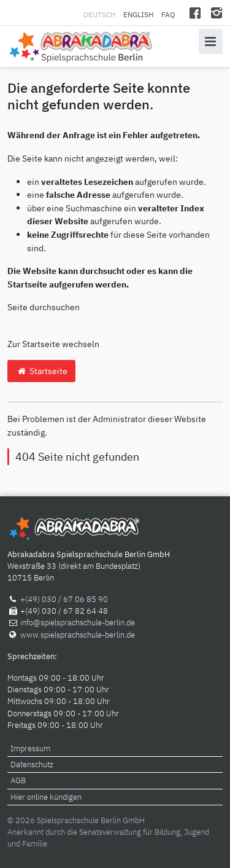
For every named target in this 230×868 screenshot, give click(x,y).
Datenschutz (32, 764)
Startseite (41, 371)
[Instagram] (216, 13)
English (138, 14)
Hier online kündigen (46, 797)
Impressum (30, 749)
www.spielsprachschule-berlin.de (78, 635)
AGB (18, 780)
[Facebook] (195, 13)
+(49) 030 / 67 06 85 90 (64, 599)
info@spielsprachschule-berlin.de (78, 623)
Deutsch (100, 14)
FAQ (168, 14)
